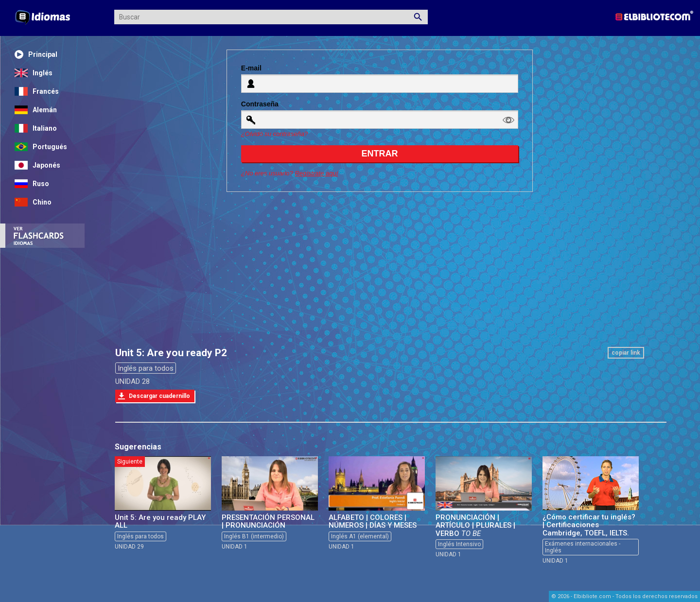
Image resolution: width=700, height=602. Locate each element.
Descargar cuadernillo (159, 396)
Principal (36, 54)
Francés (37, 91)
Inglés (34, 73)
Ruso (32, 184)
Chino (33, 202)
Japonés (37, 165)
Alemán (36, 110)
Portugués (41, 147)
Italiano (36, 128)
